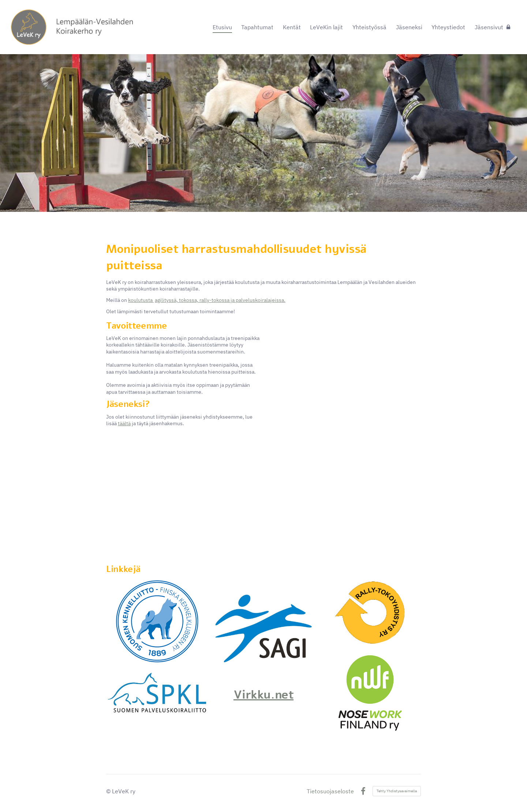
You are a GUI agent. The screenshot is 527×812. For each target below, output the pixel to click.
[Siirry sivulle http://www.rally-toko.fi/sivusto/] (370, 614)
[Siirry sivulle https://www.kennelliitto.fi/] (157, 621)
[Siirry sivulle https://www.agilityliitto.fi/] (263, 631)
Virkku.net (263, 695)
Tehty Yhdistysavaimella (397, 791)
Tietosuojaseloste (330, 791)
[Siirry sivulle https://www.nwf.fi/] (370, 693)
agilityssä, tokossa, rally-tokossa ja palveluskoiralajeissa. (220, 300)
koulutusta (141, 300)
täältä (124, 423)
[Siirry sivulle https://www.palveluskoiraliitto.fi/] (157, 693)
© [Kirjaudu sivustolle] (109, 791)
